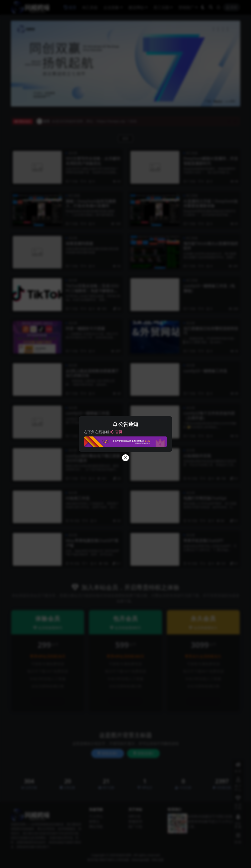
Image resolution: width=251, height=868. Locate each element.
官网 (117, 432)
